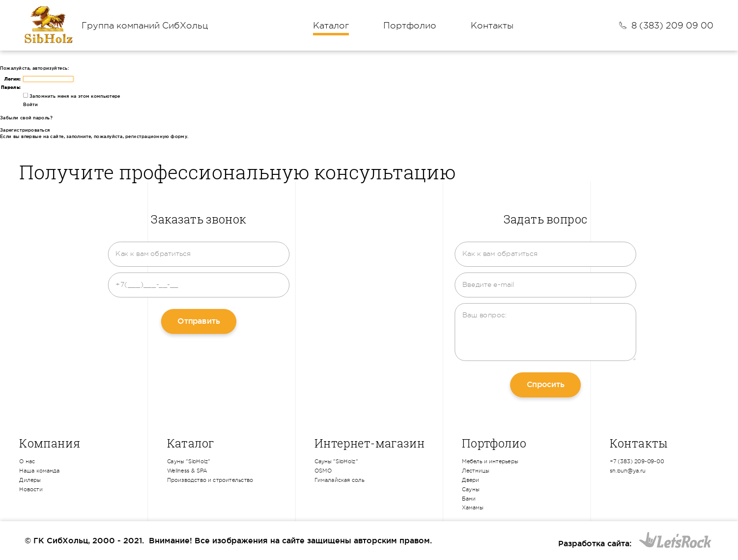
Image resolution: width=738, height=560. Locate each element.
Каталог (331, 26)
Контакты (492, 26)
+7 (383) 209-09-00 (637, 462)
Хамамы (473, 508)
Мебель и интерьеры (490, 462)
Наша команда (39, 471)
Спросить (546, 384)
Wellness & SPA (187, 471)
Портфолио (410, 26)
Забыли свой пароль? (26, 118)
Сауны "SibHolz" (189, 462)
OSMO (323, 471)
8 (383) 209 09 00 (672, 26)
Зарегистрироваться (25, 130)
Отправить (199, 321)
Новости (31, 490)
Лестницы (476, 471)
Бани (469, 499)
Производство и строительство (210, 480)
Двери (470, 480)
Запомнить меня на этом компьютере (74, 96)
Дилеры (30, 480)
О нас (27, 462)
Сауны (470, 490)
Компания (50, 443)
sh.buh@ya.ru (628, 471)
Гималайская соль (340, 480)
